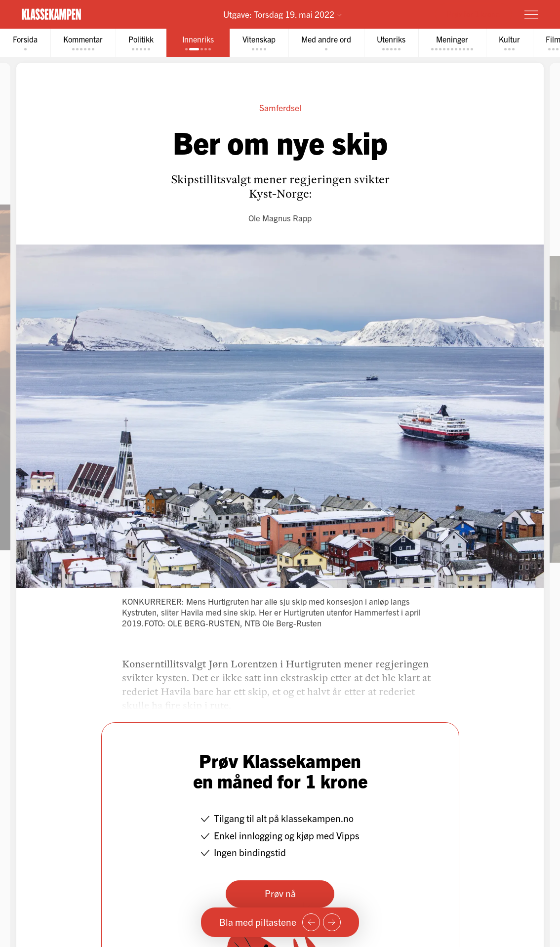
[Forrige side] (311, 922)
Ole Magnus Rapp (280, 218)
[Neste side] (332, 922)
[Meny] (531, 14)
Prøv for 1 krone (473, 14)
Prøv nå (280, 893)
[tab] (25, 43)
